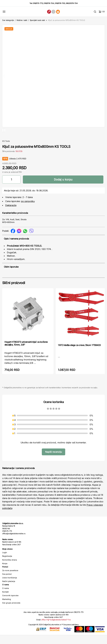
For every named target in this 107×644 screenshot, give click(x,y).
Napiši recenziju (53, 461)
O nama (6, 597)
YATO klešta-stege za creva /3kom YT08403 (79, 354)
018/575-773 (38, 3)
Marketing (7, 608)
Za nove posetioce (10, 579)
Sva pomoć (7, 583)
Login (5, 561)
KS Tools (6, 150)
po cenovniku (28, 210)
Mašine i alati (22, 20)
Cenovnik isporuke (10, 604)
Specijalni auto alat (37, 20)
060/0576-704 (72, 3)
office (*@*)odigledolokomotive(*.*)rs (56, 629)
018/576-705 (60, 3)
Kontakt (5, 601)
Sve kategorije (8, 20)
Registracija (7, 565)
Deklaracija (11, 214)
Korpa (5, 572)
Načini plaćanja (9, 590)
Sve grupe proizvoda (11, 612)
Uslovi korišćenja (10, 587)
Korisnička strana (10, 569)
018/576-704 (49, 3)
